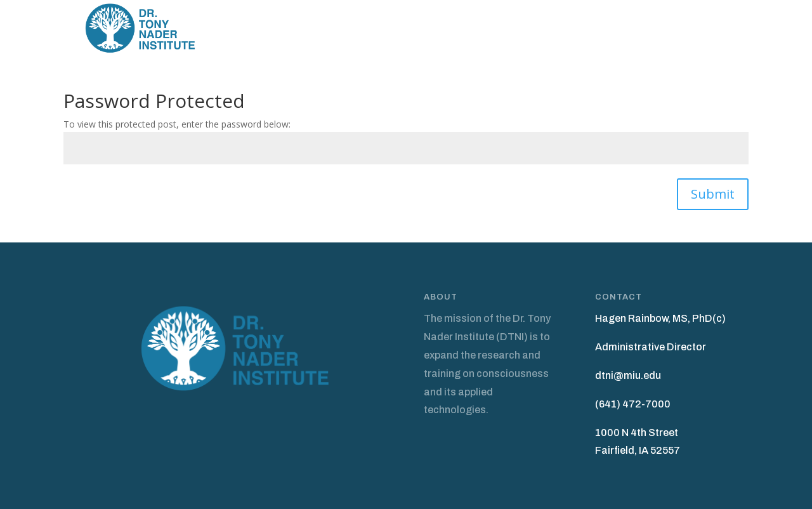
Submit (713, 194)
